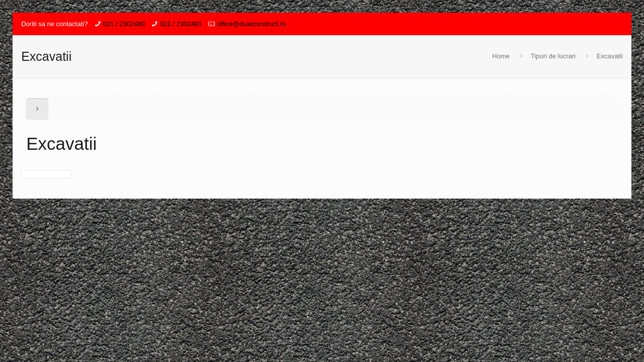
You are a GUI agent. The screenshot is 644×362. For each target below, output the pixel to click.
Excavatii (610, 56)
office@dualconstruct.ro (251, 24)
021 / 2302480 (124, 24)
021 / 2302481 (181, 24)
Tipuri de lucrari (553, 56)
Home (501, 56)
